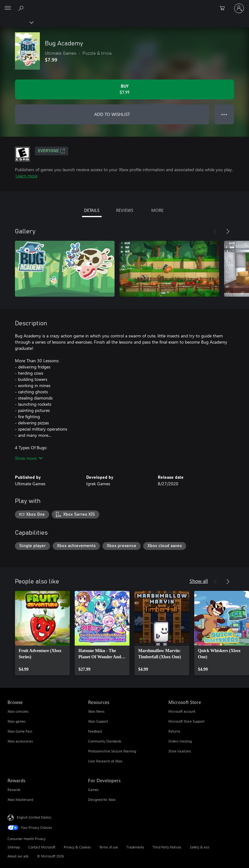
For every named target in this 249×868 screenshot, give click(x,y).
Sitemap (14, 847)
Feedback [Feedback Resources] (95, 731)
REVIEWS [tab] (125, 210)
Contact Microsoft (42, 847)
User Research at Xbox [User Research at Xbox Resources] (105, 761)
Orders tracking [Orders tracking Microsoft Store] (180, 741)
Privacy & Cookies (77, 847)
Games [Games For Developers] (93, 790)
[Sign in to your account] (239, 8)
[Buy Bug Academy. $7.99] (125, 89)
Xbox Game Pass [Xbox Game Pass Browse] (20, 731)
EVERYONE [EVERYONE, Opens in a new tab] (52, 151)
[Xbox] (16, 22)
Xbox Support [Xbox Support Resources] (98, 721)
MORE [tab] (157, 210)
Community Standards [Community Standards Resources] (105, 741)
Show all (199, 581)
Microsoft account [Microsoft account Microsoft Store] (182, 711)
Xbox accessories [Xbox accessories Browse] (20, 741)
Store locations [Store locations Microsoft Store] (180, 751)
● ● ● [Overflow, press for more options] (224, 114)
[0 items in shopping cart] (224, 8)
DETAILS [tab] (92, 210)
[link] (42, 633)
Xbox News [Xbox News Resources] (96, 711)
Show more (29, 458)
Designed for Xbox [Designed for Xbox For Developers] (102, 799)
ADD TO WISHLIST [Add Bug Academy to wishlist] (112, 114)
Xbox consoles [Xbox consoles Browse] (18, 711)
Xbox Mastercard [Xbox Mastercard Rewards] (20, 799)
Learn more (26, 176)
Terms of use (109, 847)
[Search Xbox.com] (22, 8)
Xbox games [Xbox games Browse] (16, 721)
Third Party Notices (167, 847)
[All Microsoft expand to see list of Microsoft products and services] (8, 8)
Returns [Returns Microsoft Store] (174, 731)
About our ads (18, 856)
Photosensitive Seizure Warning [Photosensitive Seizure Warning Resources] (112, 751)
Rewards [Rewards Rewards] (14, 790)
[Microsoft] (124, 5)
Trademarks (135, 847)
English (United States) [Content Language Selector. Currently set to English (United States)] (34, 817)
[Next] (228, 231)
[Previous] (215, 231)
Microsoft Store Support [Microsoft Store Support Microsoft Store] (186, 721)
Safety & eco (200, 847)
